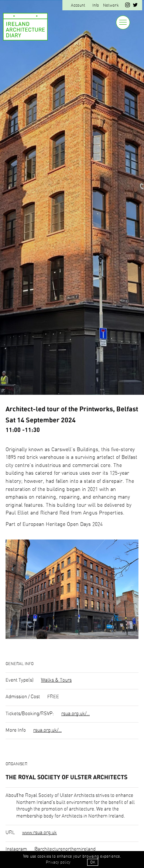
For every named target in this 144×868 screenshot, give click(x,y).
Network (111, 5)
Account (78, 5)
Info (96, 5)
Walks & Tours (56, 680)
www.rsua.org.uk (40, 833)
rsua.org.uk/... (76, 714)
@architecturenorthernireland (65, 849)
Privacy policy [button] (58, 862)
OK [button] (93, 862)
